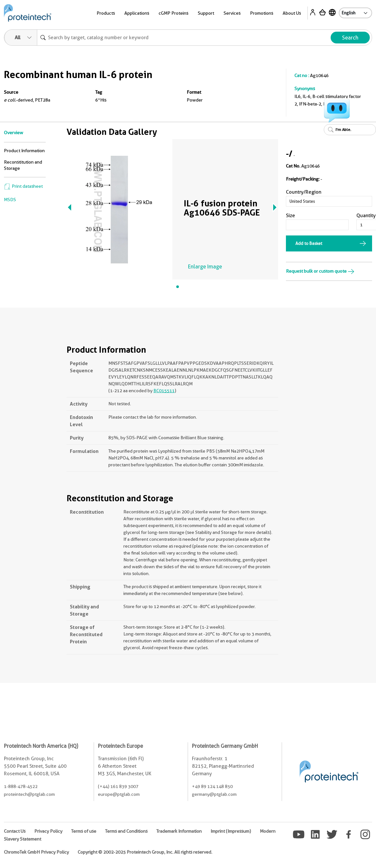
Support (206, 13)
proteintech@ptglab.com (29, 794)
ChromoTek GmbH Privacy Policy (36, 852)
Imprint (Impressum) (231, 831)
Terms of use (84, 831)
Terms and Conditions (126, 831)
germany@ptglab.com (214, 794)
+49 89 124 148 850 (212, 786)
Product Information (24, 151)
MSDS (10, 200)
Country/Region (304, 192)
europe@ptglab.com (119, 794)
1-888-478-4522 (21, 786)
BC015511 (164, 391)
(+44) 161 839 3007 (118, 786)
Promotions (262, 13)
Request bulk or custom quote (320, 271)
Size (290, 216)
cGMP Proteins (173, 13)
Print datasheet (23, 186)
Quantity (366, 216)
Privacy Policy (48, 831)
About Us (292, 13)
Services (232, 13)
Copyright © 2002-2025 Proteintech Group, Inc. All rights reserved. (145, 852)
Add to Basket (309, 243)
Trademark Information (179, 831)
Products (106, 13)
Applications (137, 13)
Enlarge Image (205, 267)
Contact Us (15, 831)
